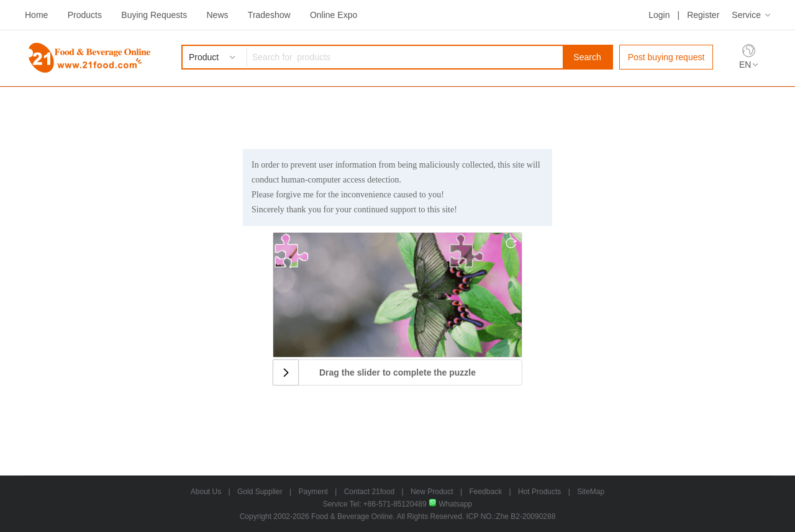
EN (745, 65)
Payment (313, 492)
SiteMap (591, 492)
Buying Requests (154, 15)
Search (587, 57)
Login (659, 15)
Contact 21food (369, 492)
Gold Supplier (260, 492)
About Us (206, 492)
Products (85, 15)
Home (36, 15)
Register (703, 15)
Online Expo (334, 15)
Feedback (485, 492)
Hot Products (539, 492)
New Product (432, 492)
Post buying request (666, 57)
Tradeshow (269, 15)
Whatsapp (450, 504)
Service (746, 15)
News (217, 15)
